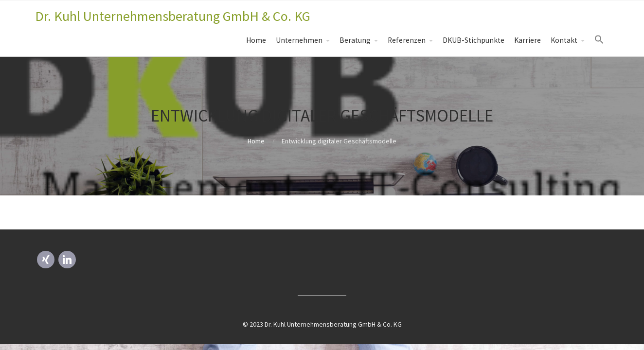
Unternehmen (299, 40)
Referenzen (407, 40)
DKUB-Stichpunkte (474, 40)
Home (256, 40)
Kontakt (564, 40)
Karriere (528, 40)
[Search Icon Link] (599, 40)
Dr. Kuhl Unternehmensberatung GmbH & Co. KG (173, 16)
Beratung (355, 40)
